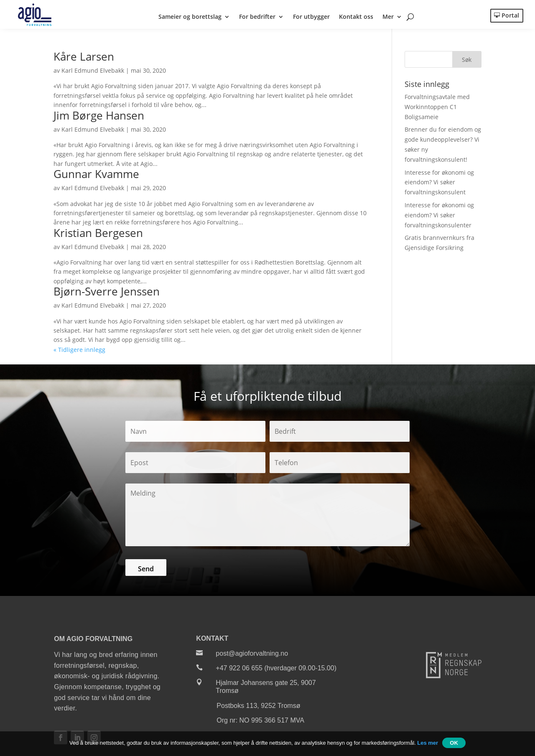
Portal (510, 15)
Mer (388, 17)
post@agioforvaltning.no (252, 655)
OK (454, 743)
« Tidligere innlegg (79, 351)
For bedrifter (257, 17)
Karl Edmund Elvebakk (93, 73)
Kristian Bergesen (98, 234)
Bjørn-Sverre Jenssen (107, 293)
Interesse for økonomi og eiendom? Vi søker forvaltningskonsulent (439, 184)
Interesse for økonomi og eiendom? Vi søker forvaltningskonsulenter (439, 217)
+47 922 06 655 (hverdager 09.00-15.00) (276, 670)
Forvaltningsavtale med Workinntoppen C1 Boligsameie (437, 109)
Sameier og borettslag (190, 17)
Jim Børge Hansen (99, 117)
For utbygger (311, 17)
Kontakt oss (356, 17)
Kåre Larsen (84, 59)
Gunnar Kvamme (96, 176)
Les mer (428, 743)
